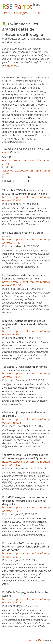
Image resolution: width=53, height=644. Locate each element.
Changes (21, 13)
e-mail (6, 152)
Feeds (7, 13)
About (35, 13)
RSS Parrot (12, 66)
